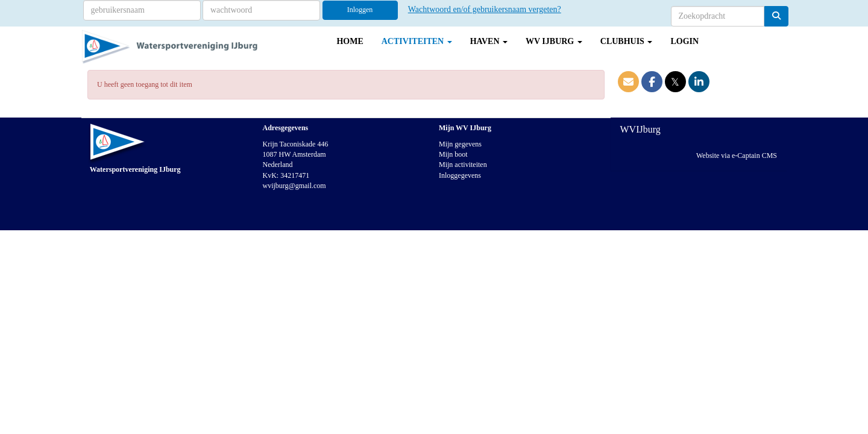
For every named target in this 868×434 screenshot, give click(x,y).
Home (350, 41)
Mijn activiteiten (463, 165)
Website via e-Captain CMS (737, 156)
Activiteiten (417, 41)
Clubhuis (627, 41)
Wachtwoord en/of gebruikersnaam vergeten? (485, 9)
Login (684, 41)
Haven (489, 41)
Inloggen (360, 10)
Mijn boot (453, 154)
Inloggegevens (460, 175)
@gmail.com (294, 186)
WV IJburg (554, 41)
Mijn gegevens (460, 144)
